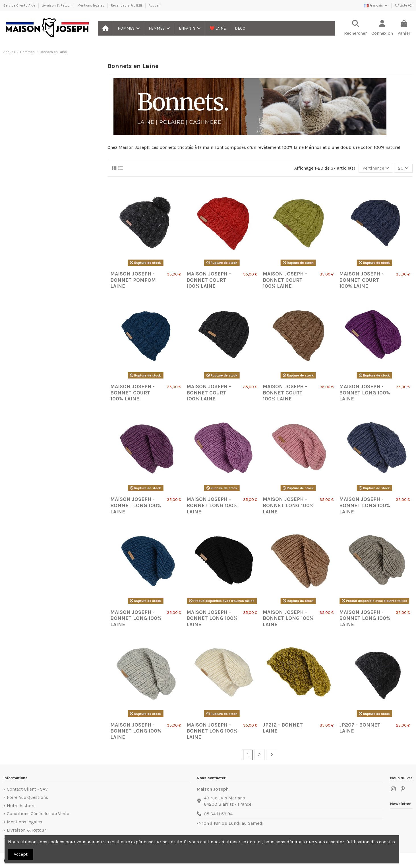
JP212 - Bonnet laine (283, 728)
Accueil (155, 5)
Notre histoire (21, 806)
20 (403, 168)
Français (376, 5)
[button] (128, 28)
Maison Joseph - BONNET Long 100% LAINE (365, 393)
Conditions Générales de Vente (38, 814)
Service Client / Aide (20, 5)
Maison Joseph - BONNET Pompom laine (133, 280)
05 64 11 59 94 (218, 814)
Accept (21, 854)
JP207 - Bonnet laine (360, 728)
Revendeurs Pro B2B (127, 5)
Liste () (404, 5)
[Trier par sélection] (376, 168)
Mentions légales (91, 5)
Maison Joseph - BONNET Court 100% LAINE (209, 280)
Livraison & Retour (57, 5)
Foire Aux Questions (27, 797)
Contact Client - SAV (27, 789)
